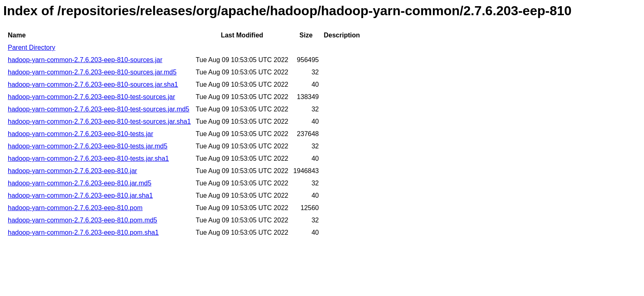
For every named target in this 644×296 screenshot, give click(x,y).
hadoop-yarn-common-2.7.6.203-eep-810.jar (72, 171)
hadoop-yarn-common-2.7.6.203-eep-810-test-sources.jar (91, 97)
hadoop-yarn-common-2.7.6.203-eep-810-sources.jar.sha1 (93, 84)
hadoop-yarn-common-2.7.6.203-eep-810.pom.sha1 (83, 232)
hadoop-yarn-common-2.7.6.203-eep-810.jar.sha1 (80, 195)
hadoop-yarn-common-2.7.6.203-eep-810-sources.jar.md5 (92, 72)
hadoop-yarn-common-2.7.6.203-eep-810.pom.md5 (83, 220)
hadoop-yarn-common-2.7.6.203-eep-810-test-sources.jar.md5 (99, 109)
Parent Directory (32, 47)
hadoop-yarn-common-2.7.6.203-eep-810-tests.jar (80, 134)
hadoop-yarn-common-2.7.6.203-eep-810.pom (75, 208)
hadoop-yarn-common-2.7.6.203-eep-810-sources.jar (85, 60)
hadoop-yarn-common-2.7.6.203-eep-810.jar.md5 (80, 183)
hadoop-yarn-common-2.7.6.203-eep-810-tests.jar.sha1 (88, 158)
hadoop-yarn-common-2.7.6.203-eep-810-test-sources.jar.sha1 (99, 121)
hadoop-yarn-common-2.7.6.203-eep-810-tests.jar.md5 (88, 146)
